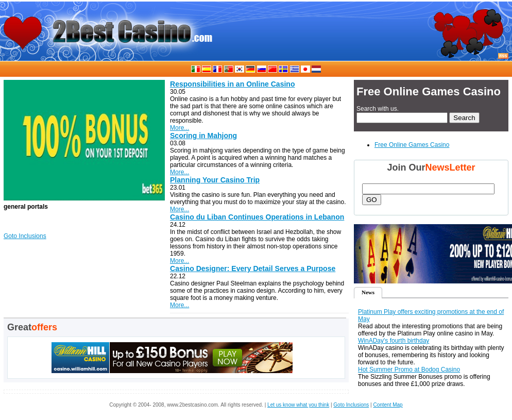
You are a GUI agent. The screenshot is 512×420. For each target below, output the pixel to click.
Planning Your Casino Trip (215, 180)
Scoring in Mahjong (203, 136)
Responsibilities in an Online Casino (232, 84)
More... (180, 128)
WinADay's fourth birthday (394, 341)
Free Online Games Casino (412, 145)
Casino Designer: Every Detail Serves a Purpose (253, 268)
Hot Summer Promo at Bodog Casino (409, 369)
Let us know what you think (298, 405)
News (368, 292)
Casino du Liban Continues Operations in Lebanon (257, 217)
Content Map (388, 405)
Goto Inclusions (25, 236)
